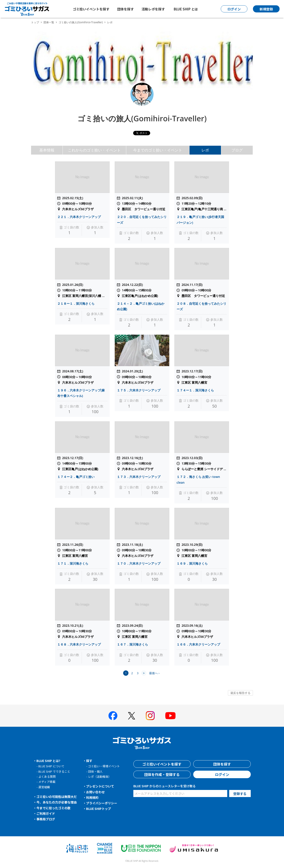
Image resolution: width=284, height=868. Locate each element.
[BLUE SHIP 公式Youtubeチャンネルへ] (170, 716)
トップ (35, 22)
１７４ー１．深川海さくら (195, 390)
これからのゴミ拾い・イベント (94, 150)
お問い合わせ (95, 792)
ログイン (222, 774)
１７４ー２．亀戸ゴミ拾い (76, 477)
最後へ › (154, 673)
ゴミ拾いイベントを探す (91, 9)
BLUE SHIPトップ (99, 809)
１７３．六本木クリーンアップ (139, 477)
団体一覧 (49, 22)
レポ (205, 150)
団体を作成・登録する (162, 774)
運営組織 (44, 787)
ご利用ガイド (46, 813)
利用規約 (92, 797)
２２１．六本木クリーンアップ (79, 217)
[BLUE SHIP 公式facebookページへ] (113, 716)
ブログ (237, 150)
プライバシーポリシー (102, 803)
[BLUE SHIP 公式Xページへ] (132, 716)
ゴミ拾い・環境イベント (104, 766)
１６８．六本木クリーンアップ (79, 644)
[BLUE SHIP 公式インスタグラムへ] (150, 716)
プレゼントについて (100, 786)
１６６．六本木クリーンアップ (198, 644)
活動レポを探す (153, 9)
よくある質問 (47, 777)
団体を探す (125, 9)
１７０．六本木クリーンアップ (139, 563)
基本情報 (47, 150)
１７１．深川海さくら (73, 563)
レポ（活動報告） (100, 777)
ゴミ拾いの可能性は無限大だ (57, 797)
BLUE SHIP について (51, 766)
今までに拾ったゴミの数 (53, 808)
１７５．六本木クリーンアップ (139, 390)
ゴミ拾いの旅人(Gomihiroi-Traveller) (81, 22)
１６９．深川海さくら (192, 563)
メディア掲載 (47, 782)
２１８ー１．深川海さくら (76, 303)
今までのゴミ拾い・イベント (158, 150)
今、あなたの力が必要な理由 (57, 802)
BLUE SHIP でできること (54, 771)
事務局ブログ (46, 819)
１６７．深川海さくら (132, 644)
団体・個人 (95, 771)
